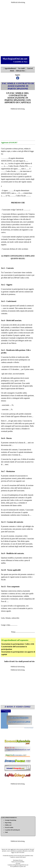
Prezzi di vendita (9, 827)
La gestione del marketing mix (12, 830)
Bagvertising (8, 823)
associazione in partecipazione (15, 275)
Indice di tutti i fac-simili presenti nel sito (19, 661)
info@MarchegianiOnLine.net (21, 865)
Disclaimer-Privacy (18, 860)
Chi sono (18, 863)
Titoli (6, 832)
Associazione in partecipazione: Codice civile (18, 644)
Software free (20, 71)
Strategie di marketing (11, 820)
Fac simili (22, 68)
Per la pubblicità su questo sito (18, 866)
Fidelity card (8, 825)
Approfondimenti (10, 68)
